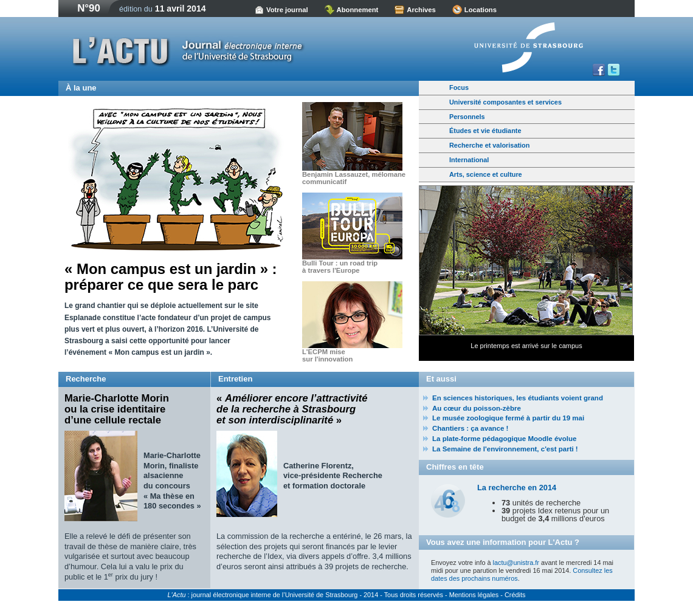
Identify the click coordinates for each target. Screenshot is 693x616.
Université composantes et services (505, 102)
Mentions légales (474, 595)
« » (292, 409)
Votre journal (287, 10)
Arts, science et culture (486, 174)
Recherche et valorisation (489, 145)
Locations (481, 10)
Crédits (515, 595)
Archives (421, 10)
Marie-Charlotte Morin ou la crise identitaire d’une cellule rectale (117, 409)
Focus (459, 87)
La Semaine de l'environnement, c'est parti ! (505, 449)
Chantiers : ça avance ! (470, 428)
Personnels (467, 117)
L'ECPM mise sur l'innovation (327, 355)
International (469, 160)
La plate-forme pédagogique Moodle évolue (504, 439)
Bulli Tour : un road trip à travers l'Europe (340, 267)
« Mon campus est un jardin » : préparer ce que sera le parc (171, 277)
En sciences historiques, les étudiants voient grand (518, 398)
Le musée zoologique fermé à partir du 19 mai (508, 418)
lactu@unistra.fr (516, 563)
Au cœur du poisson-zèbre (477, 408)
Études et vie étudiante (485, 131)
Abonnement (358, 10)
